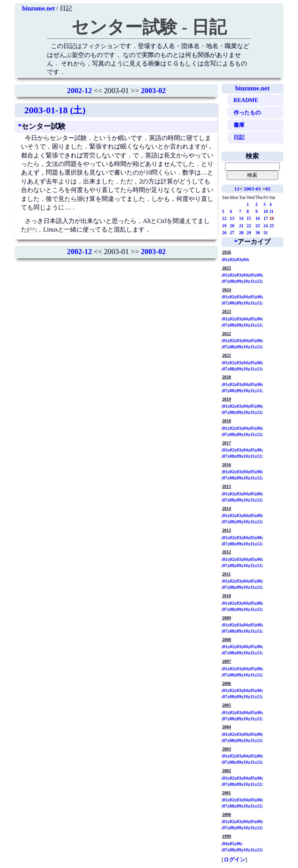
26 (224, 233)
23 (258, 226)
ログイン (234, 859)
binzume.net (38, 8)
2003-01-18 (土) (55, 110)
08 (232, 281)
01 (225, 259)
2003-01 (252, 189)
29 (249, 233)
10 (266, 211)
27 (232, 233)
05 (253, 275)
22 (249, 226)
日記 (239, 137)
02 (268, 189)
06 (260, 275)
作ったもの (247, 112)
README (246, 100)
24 (266, 226)
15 (249, 218)
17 (266, 218)
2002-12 (80, 91)
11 (271, 211)
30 (258, 233)
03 (239, 259)
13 (232, 218)
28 (241, 233)
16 (258, 218)
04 (246, 259)
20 (232, 226)
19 (224, 226)
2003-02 (153, 91)
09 (239, 281)
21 (241, 226)
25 (272, 226)
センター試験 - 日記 (149, 27)
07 (225, 281)
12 (236, 189)
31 (266, 233)
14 (241, 218)
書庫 (239, 125)
